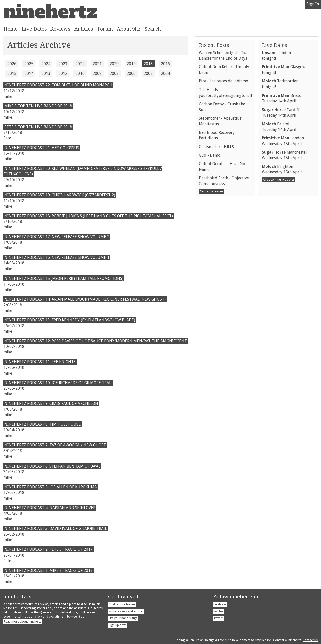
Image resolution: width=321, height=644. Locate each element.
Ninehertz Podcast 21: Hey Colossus (42, 148)
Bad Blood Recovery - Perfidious (218, 258)
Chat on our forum (122, 604)
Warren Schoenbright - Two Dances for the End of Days (224, 178)
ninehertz (50, 12)
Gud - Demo (210, 278)
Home (10, 29)
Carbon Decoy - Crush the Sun (222, 229)
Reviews (60, 29)
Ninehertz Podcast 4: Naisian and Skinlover (50, 508)
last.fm (218, 611)
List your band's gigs (123, 618)
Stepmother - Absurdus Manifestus (220, 243)
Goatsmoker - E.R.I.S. (217, 269)
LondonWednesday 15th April (283, 263)
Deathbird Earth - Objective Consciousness (224, 303)
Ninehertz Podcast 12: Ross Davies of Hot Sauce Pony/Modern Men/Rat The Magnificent (96, 341)
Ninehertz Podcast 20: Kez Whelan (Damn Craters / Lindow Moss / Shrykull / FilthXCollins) (83, 171)
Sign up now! (117, 625)
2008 (97, 74)
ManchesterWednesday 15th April (285, 277)
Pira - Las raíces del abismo (223, 203)
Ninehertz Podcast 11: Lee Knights (40, 362)
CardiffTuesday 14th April (281, 235)
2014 (29, 74)
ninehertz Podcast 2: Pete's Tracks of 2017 (48, 549)
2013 (46, 74)
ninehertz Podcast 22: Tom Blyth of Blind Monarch (58, 85)
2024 (46, 64)
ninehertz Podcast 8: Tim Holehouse (43, 424)
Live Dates (34, 29)
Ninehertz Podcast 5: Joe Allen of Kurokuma (51, 487)
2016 (165, 64)
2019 (131, 64)
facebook (220, 604)
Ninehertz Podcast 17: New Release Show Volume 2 (57, 237)
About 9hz (129, 29)
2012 (63, 74)
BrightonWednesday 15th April (282, 292)
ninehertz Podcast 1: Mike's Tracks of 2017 (48, 570)
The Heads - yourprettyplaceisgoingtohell (225, 215)
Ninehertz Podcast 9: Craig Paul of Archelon (51, 403)
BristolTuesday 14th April (282, 220)
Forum (105, 29)
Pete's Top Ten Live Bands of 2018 (38, 127)
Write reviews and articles (126, 611)
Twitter (218, 618)
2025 (29, 64)
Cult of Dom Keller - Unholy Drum (224, 192)
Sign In (313, 4)
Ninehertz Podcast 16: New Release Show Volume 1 (57, 258)
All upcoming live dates (279, 302)
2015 (12, 74)
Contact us (310, 640)
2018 (148, 64)
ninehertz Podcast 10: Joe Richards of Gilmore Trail (58, 383)
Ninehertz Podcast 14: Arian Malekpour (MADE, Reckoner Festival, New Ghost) (85, 299)
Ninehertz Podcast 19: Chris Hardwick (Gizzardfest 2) (60, 195)
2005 (148, 74)
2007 (114, 74)
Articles (84, 29)
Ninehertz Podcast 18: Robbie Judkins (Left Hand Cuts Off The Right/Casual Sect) (89, 216)
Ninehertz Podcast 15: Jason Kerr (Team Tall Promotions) (64, 278)
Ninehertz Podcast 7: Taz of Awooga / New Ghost (55, 445)
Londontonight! (276, 178)
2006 (131, 74)
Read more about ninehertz (23, 622)
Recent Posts (214, 167)
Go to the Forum (211, 314)
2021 (97, 64)
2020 (114, 64)
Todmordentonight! (280, 206)
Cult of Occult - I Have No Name (222, 289)
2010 (80, 74)
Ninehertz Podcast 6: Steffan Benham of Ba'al (52, 466)
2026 (12, 64)
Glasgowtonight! (284, 192)
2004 (165, 74)
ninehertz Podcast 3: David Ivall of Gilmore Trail (56, 529)
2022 (80, 64)
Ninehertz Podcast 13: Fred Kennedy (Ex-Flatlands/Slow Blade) (70, 320)
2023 (63, 64)
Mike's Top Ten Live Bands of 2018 (38, 106)
